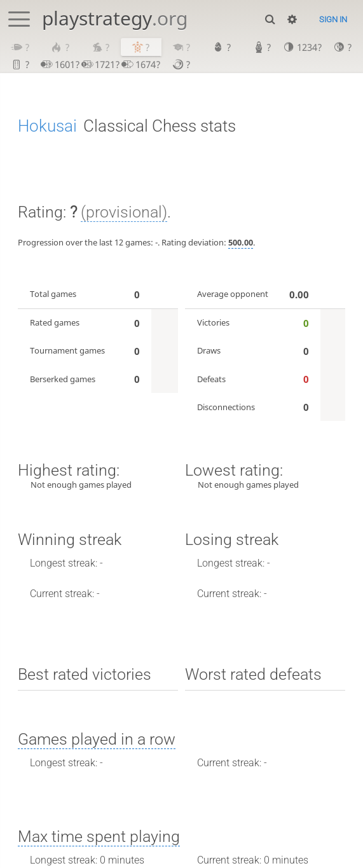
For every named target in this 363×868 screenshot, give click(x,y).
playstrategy (115, 18)
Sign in (333, 19)
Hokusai (47, 126)
